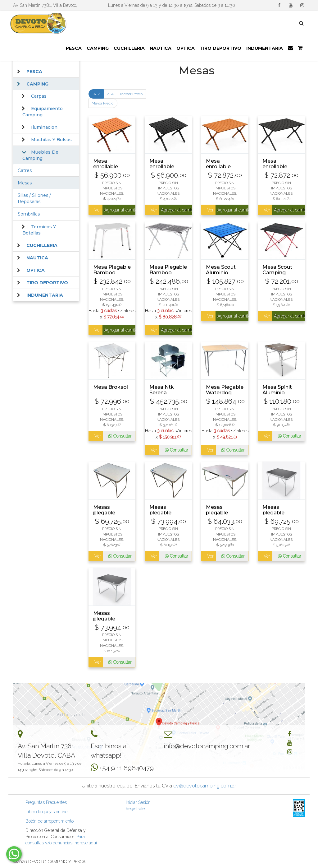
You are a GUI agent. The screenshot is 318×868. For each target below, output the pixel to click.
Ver (97, 210)
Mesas (25, 183)
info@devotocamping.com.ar (207, 746)
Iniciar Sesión (138, 802)
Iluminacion (44, 127)
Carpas (39, 96)
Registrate (135, 809)
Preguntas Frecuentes (46, 802)
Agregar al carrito (120, 210)
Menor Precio (131, 94)
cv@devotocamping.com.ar (204, 786)
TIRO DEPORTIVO (220, 48)
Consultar (120, 436)
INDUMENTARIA (265, 48)
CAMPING (98, 48)
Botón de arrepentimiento (50, 821)
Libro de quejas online (46, 812)
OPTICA (186, 48)
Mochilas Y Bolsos (51, 140)
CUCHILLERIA (129, 48)
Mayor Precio (102, 103)
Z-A (110, 94)
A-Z (97, 94)
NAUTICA (161, 48)
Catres (25, 170)
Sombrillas (29, 214)
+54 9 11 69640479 (127, 768)
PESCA (74, 48)
